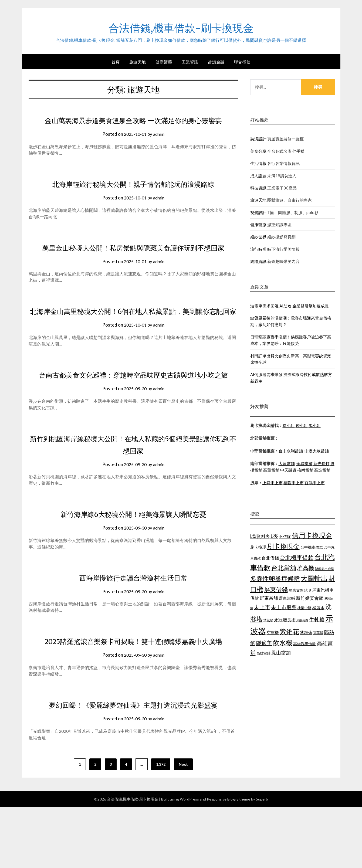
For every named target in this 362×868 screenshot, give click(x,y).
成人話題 (258, 176)
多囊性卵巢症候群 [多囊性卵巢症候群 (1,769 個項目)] (275, 578)
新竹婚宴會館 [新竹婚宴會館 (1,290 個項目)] (310, 598)
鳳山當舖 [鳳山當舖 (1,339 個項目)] (281, 653)
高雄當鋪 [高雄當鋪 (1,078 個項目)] (263, 653)
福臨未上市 (294, 483)
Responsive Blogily (223, 860)
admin (160, 146)
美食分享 (258, 151)
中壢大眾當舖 (317, 451)
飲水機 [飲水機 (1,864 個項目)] (283, 643)
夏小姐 (289, 425)
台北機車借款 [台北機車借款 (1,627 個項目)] (297, 557)
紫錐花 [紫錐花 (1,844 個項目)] (289, 632)
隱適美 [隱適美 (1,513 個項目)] (264, 643)
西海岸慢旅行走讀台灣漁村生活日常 (133, 626)
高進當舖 (322, 470)
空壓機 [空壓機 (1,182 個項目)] (273, 632)
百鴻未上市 (315, 483)
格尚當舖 (305, 470)
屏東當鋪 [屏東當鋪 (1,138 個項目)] (287, 598)
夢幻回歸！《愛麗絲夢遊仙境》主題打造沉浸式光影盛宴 (133, 765)
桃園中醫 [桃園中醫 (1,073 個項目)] (305, 608)
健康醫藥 (164, 62)
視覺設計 (258, 212)
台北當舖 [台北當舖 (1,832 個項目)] (284, 568)
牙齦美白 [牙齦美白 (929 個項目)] (302, 620)
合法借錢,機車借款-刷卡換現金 (181, 27)
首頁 (116, 62)
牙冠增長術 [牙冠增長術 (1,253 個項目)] (285, 620)
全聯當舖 (305, 463)
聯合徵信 (242, 62)
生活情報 (258, 163)
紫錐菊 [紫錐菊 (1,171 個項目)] (306, 632)
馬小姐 (315, 425)
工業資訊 (190, 62)
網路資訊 (258, 261)
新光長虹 (322, 463)
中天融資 (288, 470)
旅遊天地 (138, 62)
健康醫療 (258, 225)
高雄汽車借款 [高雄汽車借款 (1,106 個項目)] (305, 644)
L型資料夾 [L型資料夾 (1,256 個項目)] (260, 536)
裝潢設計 (258, 139)
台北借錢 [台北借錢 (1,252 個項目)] (270, 558)
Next (183, 825)
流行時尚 (258, 249)
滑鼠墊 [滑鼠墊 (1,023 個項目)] (268, 620)
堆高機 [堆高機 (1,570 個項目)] (305, 568)
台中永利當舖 (291, 451)
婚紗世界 (258, 237)
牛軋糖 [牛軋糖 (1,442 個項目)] (317, 619)
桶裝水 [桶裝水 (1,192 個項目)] (318, 608)
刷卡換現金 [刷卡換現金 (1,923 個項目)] (283, 546)
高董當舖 (271, 470)
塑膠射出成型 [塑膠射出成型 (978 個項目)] (324, 569)
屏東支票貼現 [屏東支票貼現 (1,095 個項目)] (300, 590)
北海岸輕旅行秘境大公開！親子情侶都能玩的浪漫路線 (133, 196)
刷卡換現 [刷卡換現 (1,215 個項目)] (258, 547)
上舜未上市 (273, 483)
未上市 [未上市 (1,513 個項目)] (262, 607)
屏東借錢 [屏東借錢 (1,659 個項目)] (276, 589)
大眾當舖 (287, 463)
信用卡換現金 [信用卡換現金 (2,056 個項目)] (312, 535)
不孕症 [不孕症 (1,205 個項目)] (285, 536)
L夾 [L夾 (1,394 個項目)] (274, 536)
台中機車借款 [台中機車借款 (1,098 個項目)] (312, 547)
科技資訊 (258, 188)
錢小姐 (302, 425)
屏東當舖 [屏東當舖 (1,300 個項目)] (269, 598)
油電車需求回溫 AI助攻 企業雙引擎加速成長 (290, 306)
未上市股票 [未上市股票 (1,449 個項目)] (284, 607)
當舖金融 (216, 62)
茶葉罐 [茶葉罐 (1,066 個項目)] (318, 633)
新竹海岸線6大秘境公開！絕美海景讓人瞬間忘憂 (133, 562)
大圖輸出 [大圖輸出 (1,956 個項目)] (314, 578)
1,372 (161, 825)
